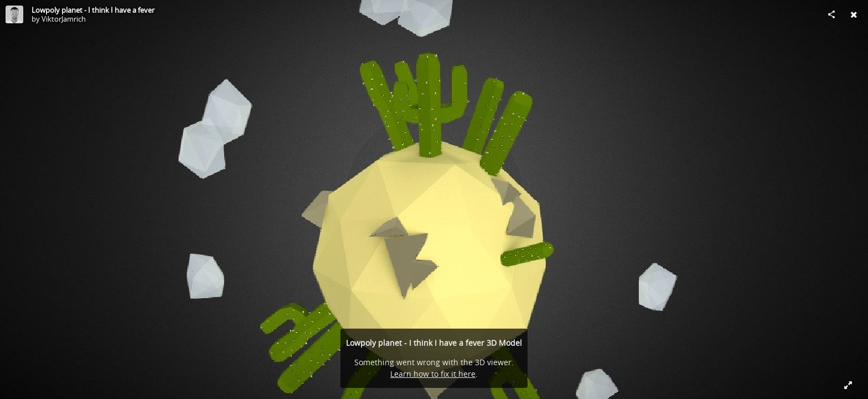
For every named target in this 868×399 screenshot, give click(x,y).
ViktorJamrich (64, 19)
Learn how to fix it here (433, 374)
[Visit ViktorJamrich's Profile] (14, 14)
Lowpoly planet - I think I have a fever (93, 10)
